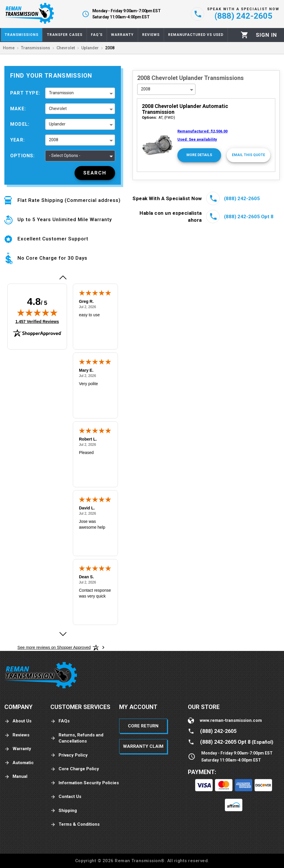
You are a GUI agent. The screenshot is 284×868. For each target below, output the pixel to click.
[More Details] (199, 155)
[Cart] (245, 35)
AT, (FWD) (158, 117)
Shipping (64, 811)
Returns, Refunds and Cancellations (77, 738)
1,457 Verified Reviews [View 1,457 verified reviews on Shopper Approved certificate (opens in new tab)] (37, 321)
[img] (37, 312)
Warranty (18, 749)
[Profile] (266, 35)
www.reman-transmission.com (231, 720)
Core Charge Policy (75, 769)
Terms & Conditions (75, 824)
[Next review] (63, 634)
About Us (18, 721)
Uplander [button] (57, 124)
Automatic (19, 763)
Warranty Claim (143, 746)
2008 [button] (54, 140)
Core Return (143, 726)
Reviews (17, 735)
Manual (16, 777)
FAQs (60, 721)
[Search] (95, 173)
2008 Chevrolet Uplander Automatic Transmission (185, 109)
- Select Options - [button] (65, 156)
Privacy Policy (69, 755)
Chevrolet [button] (58, 109)
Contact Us (66, 797)
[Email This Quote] (248, 155)
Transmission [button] (61, 93)
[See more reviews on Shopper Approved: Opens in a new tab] (54, 647)
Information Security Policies (85, 783)
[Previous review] (63, 277)
